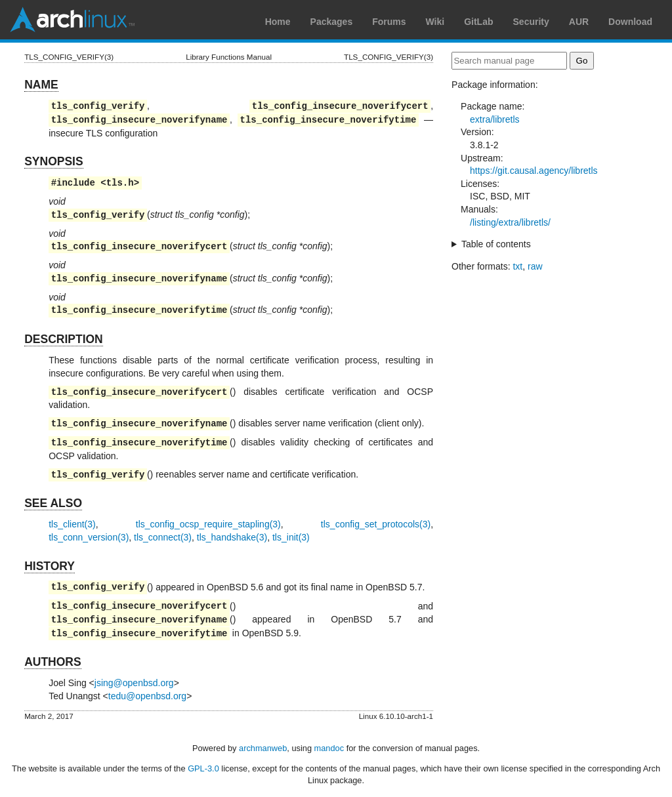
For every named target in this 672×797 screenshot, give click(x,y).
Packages (332, 22)
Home (278, 22)
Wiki (435, 22)
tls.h (120, 183)
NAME (41, 85)
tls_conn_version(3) (89, 537)
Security (531, 22)
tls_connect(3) (163, 537)
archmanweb (263, 748)
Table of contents (496, 244)
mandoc (329, 748)
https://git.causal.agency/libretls (534, 171)
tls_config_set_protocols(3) (376, 524)
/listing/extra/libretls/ (510, 222)
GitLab (478, 22)
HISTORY (50, 566)
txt (517, 266)
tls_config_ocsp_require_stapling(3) (208, 524)
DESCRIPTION (64, 339)
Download (630, 22)
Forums (389, 22)
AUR (579, 22)
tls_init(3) (291, 537)
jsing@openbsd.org (134, 683)
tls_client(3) (72, 524)
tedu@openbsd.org (147, 696)
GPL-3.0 (203, 768)
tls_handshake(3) (232, 537)
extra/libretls (494, 119)
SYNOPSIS (53, 161)
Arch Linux (72, 20)
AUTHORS (53, 662)
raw (535, 266)
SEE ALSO (53, 503)
